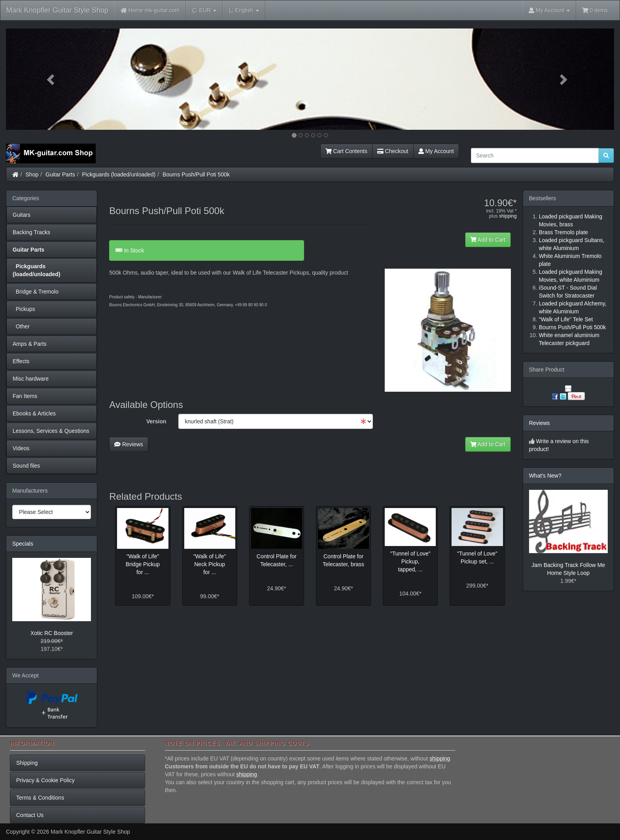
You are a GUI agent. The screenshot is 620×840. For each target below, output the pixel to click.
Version (156, 421)
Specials (23, 544)
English (244, 10)
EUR (204, 10)
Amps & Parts (30, 344)
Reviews (129, 444)
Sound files (26, 466)
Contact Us (30, 815)
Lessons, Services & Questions (51, 431)
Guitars (22, 215)
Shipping (27, 763)
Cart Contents (346, 151)
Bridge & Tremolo (36, 292)
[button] (52, 79)
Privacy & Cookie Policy (45, 780)
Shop (32, 174)
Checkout (393, 151)
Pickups (24, 309)
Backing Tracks (31, 232)
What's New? (545, 476)
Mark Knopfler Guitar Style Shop (57, 10)
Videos (21, 448)
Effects (21, 361)
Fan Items (25, 396)
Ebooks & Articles (34, 413)
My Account (436, 151)
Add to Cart (488, 240)
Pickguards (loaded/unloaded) (119, 174)
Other (21, 326)
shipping (508, 216)
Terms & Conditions (40, 798)
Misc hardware (31, 379)
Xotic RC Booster (52, 633)
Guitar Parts (60, 174)
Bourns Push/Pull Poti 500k (196, 174)
